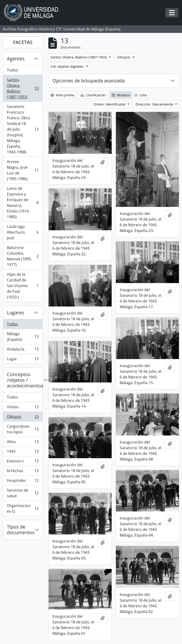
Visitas (23, 408)
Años (23, 443)
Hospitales (23, 482)
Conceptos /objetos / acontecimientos (25, 380)
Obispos (23, 418)
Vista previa (62, 95)
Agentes (16, 59)
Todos (12, 70)
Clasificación (93, 95)
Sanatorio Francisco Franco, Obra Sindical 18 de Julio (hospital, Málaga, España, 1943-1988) (23, 129)
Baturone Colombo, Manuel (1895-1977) (23, 256)
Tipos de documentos (21, 530)
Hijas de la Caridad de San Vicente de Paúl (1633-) (23, 286)
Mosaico (121, 95)
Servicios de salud (23, 493)
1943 (23, 452)
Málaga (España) (23, 337)
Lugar (23, 360)
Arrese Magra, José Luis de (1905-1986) (23, 170)
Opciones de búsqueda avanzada (89, 81)
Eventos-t (23, 462)
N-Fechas (23, 472)
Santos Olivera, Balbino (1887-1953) (23, 88)
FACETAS (23, 42)
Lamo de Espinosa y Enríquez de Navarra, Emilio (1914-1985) (23, 203)
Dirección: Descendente (155, 104)
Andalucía (23, 350)
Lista (140, 95)
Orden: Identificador (110, 104)
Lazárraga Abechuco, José (23, 232)
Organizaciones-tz (23, 508)
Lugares (16, 313)
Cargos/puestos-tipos (23, 429)
